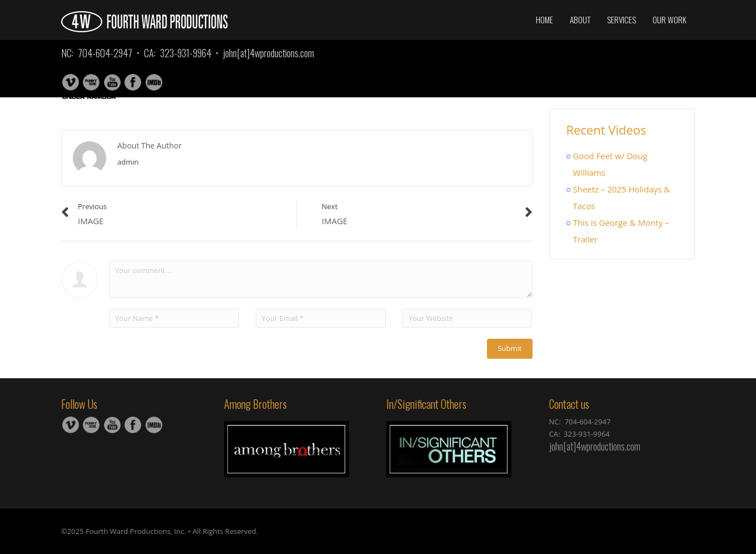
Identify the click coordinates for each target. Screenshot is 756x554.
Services (621, 19)
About (580, 19)
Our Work (670, 19)
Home (544, 19)
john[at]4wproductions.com (268, 53)
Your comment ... (321, 279)
